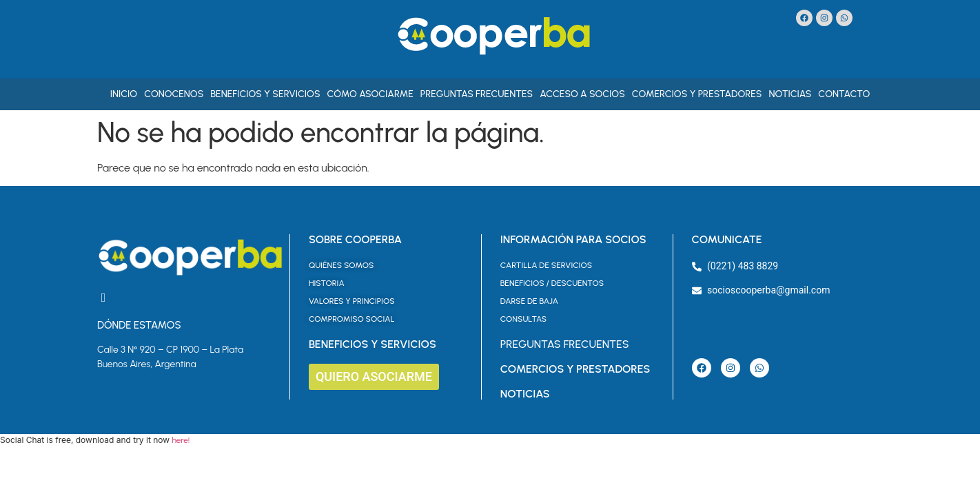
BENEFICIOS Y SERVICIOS (372, 344)
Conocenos (174, 94)
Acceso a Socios (582, 94)
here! (181, 440)
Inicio (124, 94)
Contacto (844, 94)
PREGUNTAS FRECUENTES (565, 344)
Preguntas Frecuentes (477, 94)
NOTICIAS (525, 394)
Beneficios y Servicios (265, 94)
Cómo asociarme (370, 94)
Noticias (790, 94)
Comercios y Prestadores (697, 94)
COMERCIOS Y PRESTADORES (575, 369)
